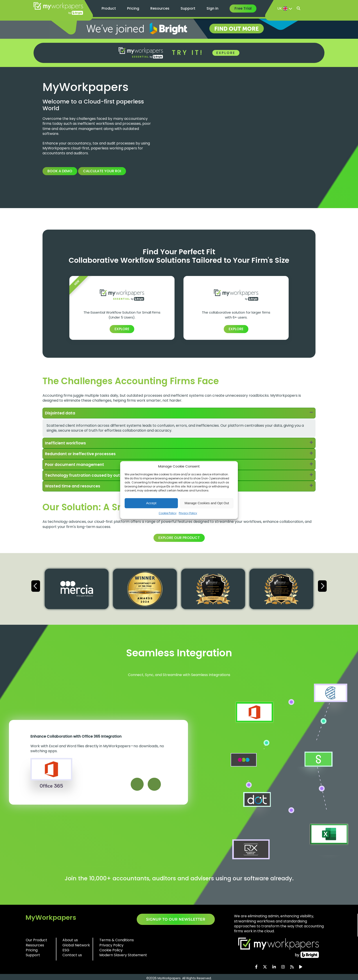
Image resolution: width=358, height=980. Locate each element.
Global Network (76, 947)
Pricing (133, 8)
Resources (160, 8)
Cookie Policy (168, 513)
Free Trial (243, 8)
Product (109, 8)
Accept (151, 503)
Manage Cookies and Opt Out (207, 503)
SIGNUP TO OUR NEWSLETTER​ (176, 921)
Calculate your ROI (102, 171)
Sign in (212, 8)
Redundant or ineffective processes (82, 454)
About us (70, 941)
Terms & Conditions (117, 941)
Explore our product (179, 539)
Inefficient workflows (66, 443)
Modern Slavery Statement (123, 956)
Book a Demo (60, 171)
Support (188, 8)
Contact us (72, 956)
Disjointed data (61, 413)
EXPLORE (226, 53)
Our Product (36, 941)
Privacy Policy (188, 513)
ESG (66, 951)
